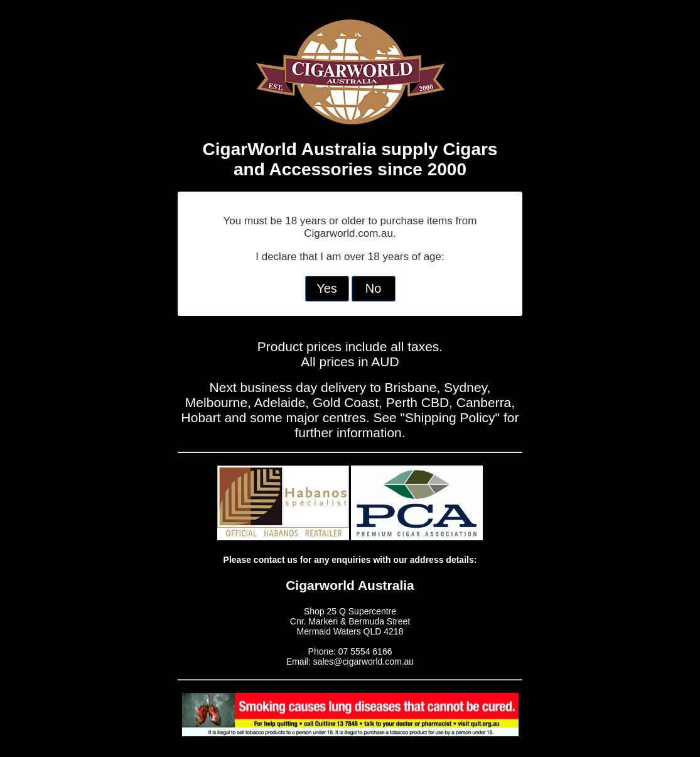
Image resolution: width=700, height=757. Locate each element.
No (374, 288)
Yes (327, 288)
